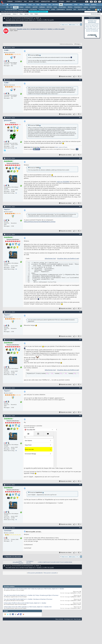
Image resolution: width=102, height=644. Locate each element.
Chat (37, 2)
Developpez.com (69, 619)
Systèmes (94, 5)
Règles (36, 14)
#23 (80, 118)
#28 (80, 340)
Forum (8, 18)
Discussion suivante (50, 573)
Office (81, 5)
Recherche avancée (96, 14)
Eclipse (21, 7)
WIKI (89, 10)
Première (72, 25)
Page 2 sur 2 (65, 24)
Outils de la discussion (66, 44)
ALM (38, 5)
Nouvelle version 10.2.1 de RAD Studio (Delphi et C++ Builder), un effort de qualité (41, 29)
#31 (80, 485)
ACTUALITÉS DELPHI (11, 10)
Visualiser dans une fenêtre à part (68, 259)
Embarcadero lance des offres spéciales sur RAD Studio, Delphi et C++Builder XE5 (28, 607)
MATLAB (49, 7)
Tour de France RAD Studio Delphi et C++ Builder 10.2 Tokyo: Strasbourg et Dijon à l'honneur (31, 595)
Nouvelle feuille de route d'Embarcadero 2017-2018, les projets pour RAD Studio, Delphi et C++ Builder (34, 589)
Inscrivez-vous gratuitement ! (38, 12)
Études (61, 2)
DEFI (75, 10)
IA (34, 5)
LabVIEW (35, 7)
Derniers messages (6, 14)
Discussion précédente (35, 573)
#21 (80, 47)
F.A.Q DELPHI (33, 10)
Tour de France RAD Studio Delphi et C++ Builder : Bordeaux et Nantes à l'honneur (28, 599)
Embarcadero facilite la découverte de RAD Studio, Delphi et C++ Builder (25, 603)
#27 (80, 312)
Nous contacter (59, 619)
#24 (80, 158)
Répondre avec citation (65, 76)
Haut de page (77, 619)
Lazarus (86, 7)
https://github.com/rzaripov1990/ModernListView (40, 222)
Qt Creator (93, 7)
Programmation (68, 5)
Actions (15, 14)
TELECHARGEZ (65, 562)
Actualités (16, 562)
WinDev (70, 7)
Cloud (30, 5)
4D (11, 7)
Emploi (54, 2)
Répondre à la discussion (13, 25)
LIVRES (53, 10)
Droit (68, 2)
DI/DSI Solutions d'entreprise (18, 5)
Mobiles (87, 5)
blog (38, 147)
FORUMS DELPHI (23, 10)
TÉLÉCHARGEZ (82, 10)
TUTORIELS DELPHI (44, 10)
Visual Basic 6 (78, 7)
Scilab (55, 7)
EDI (61, 5)
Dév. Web (55, 5)
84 (16, 148)
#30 (80, 416)
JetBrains (28, 7)
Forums (10, 2)
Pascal (66, 147)
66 (16, 193)
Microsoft (44, 5)
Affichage (77, 44)
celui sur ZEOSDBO (63, 182)
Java (49, 5)
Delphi (16, 7)
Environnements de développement (23, 18)
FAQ (25, 2)
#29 (80, 388)
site (31, 147)
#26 (80, 234)
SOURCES (69, 10)
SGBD (76, 5)
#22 (80, 80)
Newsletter (45, 2)
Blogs (31, 2)
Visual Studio (62, 7)
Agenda (26, 14)
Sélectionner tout (50, 259)
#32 (80, 528)
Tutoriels (18, 2)
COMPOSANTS (61, 10)
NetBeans (42, 7)
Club (74, 2)
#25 (80, 207)
